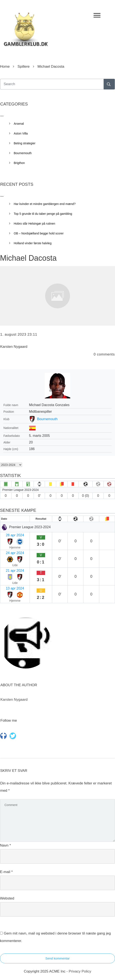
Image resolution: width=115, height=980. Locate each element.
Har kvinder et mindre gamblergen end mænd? (45, 204)
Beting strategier (25, 143)
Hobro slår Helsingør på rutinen (35, 224)
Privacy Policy (80, 971)
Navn (5, 845)
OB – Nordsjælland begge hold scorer (39, 233)
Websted (7, 898)
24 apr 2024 (15, 553)
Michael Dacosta (28, 258)
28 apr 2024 (15, 535)
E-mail (6, 872)
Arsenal (19, 124)
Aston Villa (21, 133)
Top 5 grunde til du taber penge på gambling (43, 214)
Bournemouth (47, 419)
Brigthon (19, 163)
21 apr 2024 (15, 571)
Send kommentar (57, 958)
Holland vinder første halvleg (33, 243)
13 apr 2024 (15, 588)
